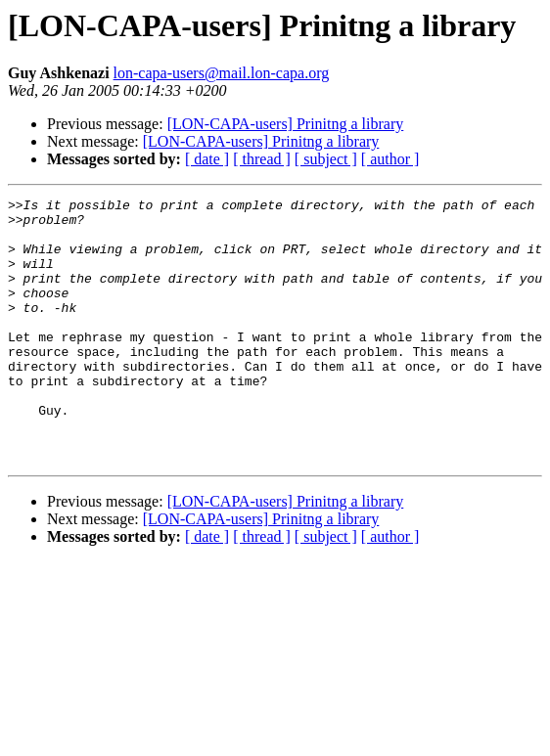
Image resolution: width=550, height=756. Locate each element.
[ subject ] (326, 159)
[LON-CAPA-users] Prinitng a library (286, 124)
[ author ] (390, 159)
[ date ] (207, 159)
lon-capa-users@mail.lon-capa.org (222, 73)
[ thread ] (262, 159)
